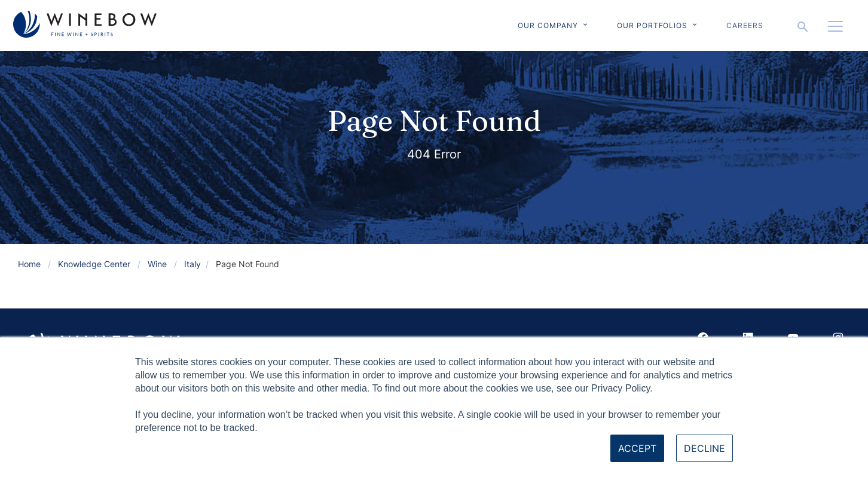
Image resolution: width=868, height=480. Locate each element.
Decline (705, 448)
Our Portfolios (652, 25)
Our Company (548, 25)
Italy (192, 264)
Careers (745, 25)
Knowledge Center (94, 264)
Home (29, 264)
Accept (637, 448)
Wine (157, 264)
